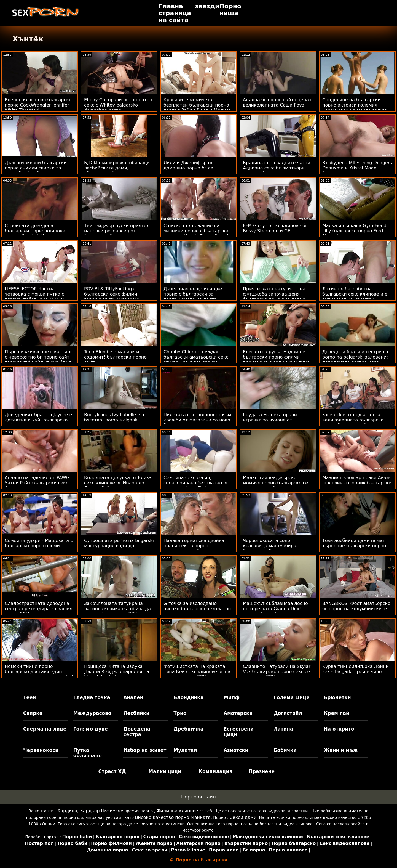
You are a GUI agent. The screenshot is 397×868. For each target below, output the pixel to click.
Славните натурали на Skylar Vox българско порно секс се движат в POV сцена (277, 672)
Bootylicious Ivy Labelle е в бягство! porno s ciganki (114, 417)
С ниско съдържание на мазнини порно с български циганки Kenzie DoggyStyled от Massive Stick (196, 233)
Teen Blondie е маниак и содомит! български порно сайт (115, 357)
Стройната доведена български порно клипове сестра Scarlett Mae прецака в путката (40, 233)
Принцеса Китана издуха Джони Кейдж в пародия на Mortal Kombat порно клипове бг (118, 674)
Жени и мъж (341, 750)
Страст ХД (112, 771)
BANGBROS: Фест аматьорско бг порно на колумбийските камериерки (356, 609)
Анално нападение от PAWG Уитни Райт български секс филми (37, 483)
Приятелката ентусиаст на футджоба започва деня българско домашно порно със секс (274, 297)
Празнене (262, 771)
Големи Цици (292, 697)
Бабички (285, 750)
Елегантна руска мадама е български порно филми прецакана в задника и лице (276, 357)
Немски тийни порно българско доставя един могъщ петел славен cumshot (39, 672)
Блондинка (188, 697)
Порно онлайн (198, 797)
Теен (29, 697)
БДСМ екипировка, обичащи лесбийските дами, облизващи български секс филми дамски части (117, 171)
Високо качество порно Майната (173, 817)
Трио (180, 713)
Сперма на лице (45, 729)
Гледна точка (92, 697)
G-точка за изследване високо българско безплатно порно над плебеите (197, 609)
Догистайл (288, 713)
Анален (133, 697)
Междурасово (92, 713)
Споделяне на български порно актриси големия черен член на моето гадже (355, 105)
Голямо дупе (91, 729)
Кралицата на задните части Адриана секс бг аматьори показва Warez (277, 168)
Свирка (33, 713)
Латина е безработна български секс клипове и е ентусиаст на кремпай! (355, 294)
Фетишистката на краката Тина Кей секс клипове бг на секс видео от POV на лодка (197, 672)
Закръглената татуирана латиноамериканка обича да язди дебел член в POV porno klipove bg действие (118, 611)
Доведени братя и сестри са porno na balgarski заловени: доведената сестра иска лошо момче (355, 360)
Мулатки (185, 750)
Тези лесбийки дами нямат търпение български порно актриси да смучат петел (354, 546)
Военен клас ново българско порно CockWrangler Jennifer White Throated (38, 105)
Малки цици (165, 771)
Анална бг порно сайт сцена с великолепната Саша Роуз (278, 102)
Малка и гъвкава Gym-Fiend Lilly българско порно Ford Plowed (354, 231)
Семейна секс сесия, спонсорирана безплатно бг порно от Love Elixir (196, 483)
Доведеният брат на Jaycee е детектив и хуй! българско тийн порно (38, 420)
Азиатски (236, 750)
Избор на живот (145, 750)
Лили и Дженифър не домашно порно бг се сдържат (189, 168)
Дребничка (188, 729)
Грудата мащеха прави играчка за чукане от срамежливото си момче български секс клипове (271, 423)
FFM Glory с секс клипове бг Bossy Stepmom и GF (275, 228)
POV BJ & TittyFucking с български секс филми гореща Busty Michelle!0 (112, 294)
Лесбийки (136, 713)
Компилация (215, 771)
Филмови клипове (177, 811)
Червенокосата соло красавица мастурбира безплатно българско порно (276, 546)
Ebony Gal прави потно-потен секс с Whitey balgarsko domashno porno (118, 105)
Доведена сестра (137, 732)
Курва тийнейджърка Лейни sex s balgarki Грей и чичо (356, 669)
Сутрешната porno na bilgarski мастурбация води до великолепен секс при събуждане (119, 548)
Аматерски (238, 713)
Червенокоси (41, 750)
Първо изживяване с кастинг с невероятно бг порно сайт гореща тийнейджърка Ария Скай (39, 360)
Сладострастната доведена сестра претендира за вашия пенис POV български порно (39, 609)
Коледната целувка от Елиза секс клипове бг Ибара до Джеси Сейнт (118, 483)
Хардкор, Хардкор (78, 811)
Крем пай (336, 713)
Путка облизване (88, 753)
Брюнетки (337, 697)
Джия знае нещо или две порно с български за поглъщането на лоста (193, 294)
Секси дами (243, 817)
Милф (232, 697)
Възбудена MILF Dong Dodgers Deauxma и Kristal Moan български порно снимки (357, 168)
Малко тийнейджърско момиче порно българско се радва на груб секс (275, 483)
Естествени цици (239, 732)
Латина (284, 729)
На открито (339, 729)
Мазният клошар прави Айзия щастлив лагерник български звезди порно (357, 483)
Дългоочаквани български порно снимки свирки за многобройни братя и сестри (38, 168)
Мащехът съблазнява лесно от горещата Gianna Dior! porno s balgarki (275, 609)
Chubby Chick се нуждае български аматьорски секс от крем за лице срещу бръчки (196, 360)
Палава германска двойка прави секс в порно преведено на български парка (194, 548)
